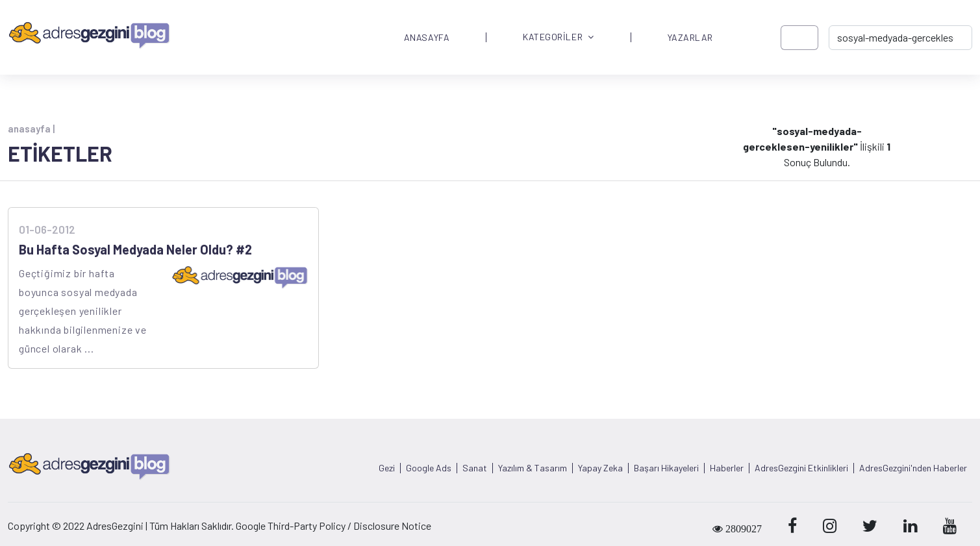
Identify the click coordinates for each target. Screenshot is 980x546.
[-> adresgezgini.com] (900, 38)
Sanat (475, 468)
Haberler (727, 468)
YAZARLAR (690, 38)
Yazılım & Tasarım (533, 468)
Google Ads (429, 468)
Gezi (387, 468)
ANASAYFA (427, 38)
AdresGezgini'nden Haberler (913, 468)
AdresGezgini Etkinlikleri (801, 468)
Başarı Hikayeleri (666, 468)
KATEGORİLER (559, 37)
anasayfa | (31, 129)
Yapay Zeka (600, 468)
